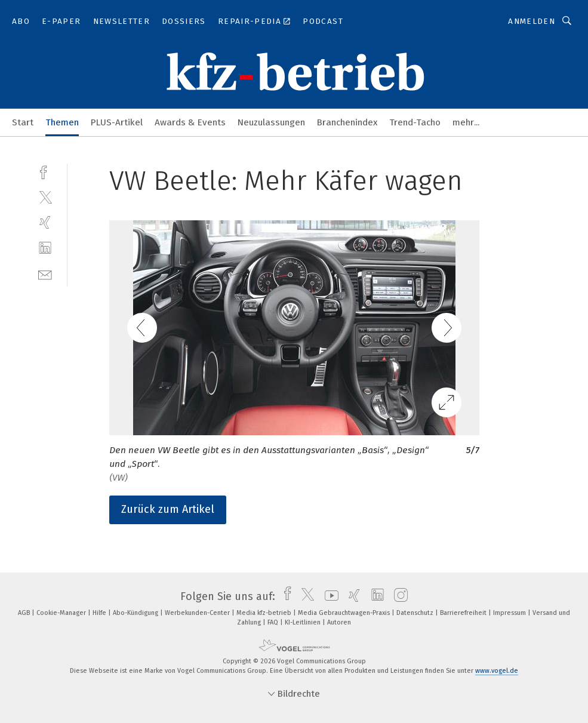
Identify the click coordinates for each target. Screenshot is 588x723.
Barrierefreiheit (464, 613)
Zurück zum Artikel (168, 509)
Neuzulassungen (271, 122)
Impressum (510, 613)
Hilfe (100, 613)
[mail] (45, 274)
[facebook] (45, 171)
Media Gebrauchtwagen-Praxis (345, 613)
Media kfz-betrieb (265, 613)
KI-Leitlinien (304, 622)
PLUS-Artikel (117, 122)
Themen (62, 122)
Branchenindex (347, 122)
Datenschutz (416, 613)
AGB (25, 613)
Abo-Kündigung (136, 613)
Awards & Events (190, 122)
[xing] (45, 222)
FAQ (274, 622)
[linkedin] (45, 248)
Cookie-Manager (62, 613)
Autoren (339, 622)
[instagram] (398, 596)
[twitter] (45, 197)
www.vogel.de (497, 671)
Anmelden (532, 21)
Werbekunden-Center (198, 613)
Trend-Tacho (415, 122)
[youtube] (329, 596)
